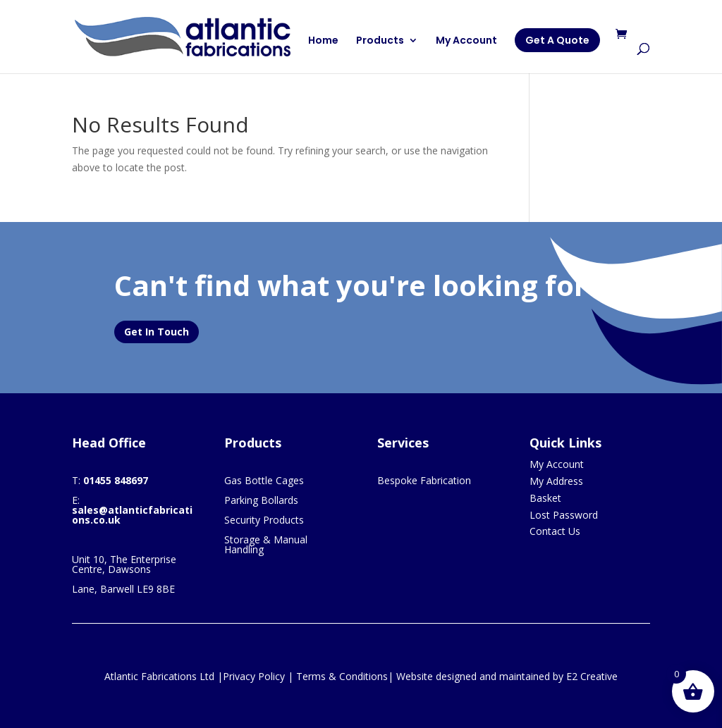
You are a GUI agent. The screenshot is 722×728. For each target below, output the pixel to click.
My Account (466, 41)
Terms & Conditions (342, 676)
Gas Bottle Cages (264, 480)
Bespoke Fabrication (424, 480)
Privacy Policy (254, 676)
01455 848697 (116, 480)
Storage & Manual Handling (266, 544)
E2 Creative (592, 676)
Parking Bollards (261, 500)
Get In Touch (157, 332)
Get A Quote (557, 40)
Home (323, 41)
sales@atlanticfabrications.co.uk (132, 515)
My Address (556, 481)
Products (380, 41)
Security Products (264, 520)
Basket (545, 498)
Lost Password (564, 515)
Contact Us (555, 531)
